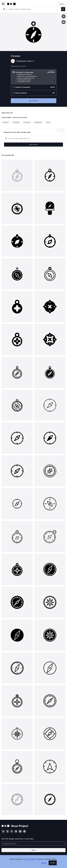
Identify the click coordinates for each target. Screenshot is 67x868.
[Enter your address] (33, 844)
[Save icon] (64, 16)
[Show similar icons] (64, 22)
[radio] (34, 77)
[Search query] (33, 138)
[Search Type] (5, 9)
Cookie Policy (30, 859)
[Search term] (35, 9)
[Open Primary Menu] (3, 4)
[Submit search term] (63, 9)
